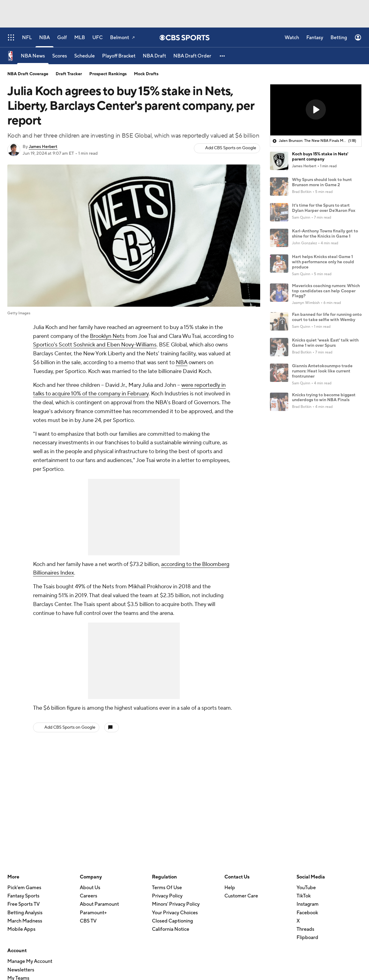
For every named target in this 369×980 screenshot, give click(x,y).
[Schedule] (85, 56)
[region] (316, 110)
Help (230, 888)
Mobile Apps (21, 929)
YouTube (306, 888)
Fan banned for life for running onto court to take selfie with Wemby (327, 317)
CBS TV (88, 921)
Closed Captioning (172, 921)
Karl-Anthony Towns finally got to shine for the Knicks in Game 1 (325, 234)
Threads (305, 929)
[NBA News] (33, 56)
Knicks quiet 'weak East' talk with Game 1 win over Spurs (325, 343)
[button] (223, 56)
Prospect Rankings (108, 74)
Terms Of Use (167, 888)
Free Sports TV (24, 904)
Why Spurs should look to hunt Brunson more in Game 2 (322, 182)
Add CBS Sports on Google (231, 148)
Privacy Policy (167, 896)
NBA (182, 362)
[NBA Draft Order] (192, 56)
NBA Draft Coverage (28, 74)
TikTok (304, 896)
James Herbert (43, 147)
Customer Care (241, 896)
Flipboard (307, 937)
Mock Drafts (146, 74)
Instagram (308, 904)
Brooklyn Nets (107, 336)
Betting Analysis (25, 913)
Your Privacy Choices (175, 913)
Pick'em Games (24, 888)
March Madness (25, 921)
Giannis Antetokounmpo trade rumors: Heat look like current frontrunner (322, 371)
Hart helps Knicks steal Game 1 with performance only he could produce (323, 262)
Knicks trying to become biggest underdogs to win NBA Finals (324, 398)
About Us (90, 888)
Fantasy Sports (23, 896)
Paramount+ (93, 913)
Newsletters (21, 970)
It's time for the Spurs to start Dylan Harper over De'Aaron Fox (324, 208)
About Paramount (99, 904)
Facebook (307, 913)
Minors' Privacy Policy (176, 904)
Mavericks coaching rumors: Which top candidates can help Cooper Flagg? (326, 291)
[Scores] (60, 56)
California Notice (171, 929)
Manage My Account (30, 961)
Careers (89, 896)
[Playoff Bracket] (119, 56)
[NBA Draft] (154, 56)
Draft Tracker (69, 74)
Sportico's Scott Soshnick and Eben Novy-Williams (95, 345)
